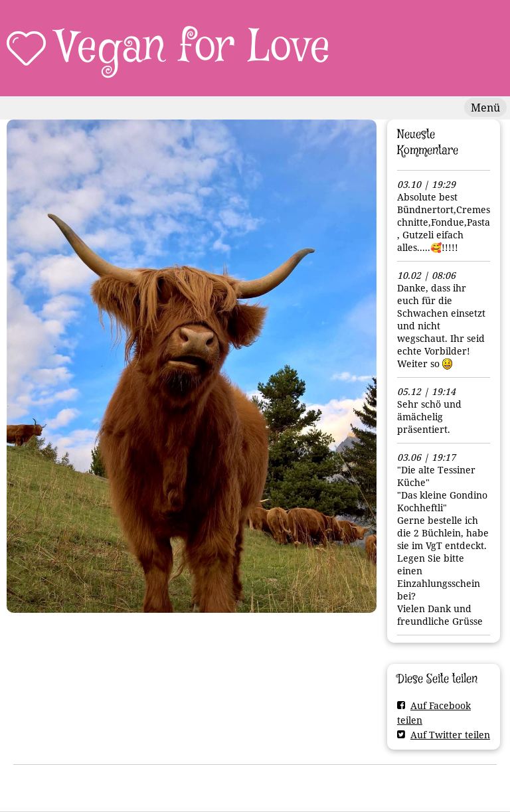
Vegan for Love (194, 48)
